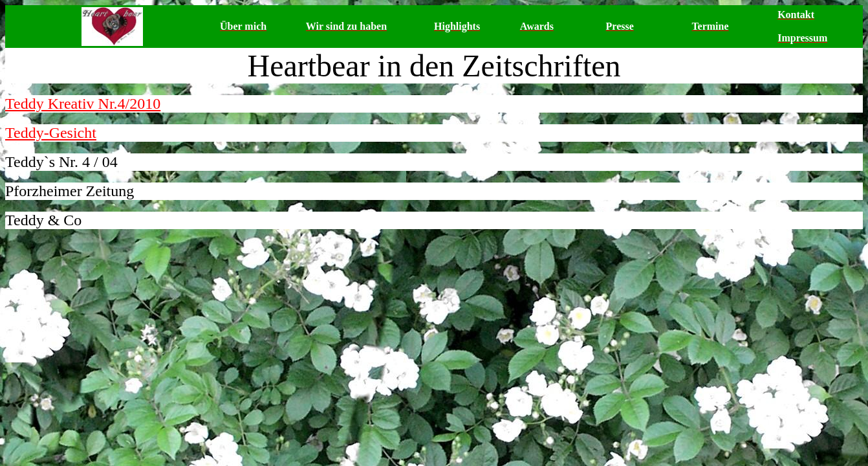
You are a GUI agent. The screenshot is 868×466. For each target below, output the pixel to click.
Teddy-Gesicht (51, 133)
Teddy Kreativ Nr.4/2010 (83, 104)
